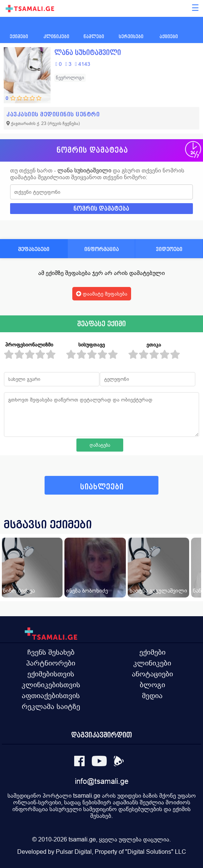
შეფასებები (34, 249)
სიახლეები (102, 487)
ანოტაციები (152, 674)
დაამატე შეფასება (102, 294)
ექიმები (152, 652)
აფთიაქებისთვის (51, 696)
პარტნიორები (51, 663)
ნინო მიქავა (19, 591)
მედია (152, 696)
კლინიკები (152, 663)
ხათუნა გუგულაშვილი (158, 591)
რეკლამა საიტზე (51, 706)
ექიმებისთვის (51, 674)
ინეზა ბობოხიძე (87, 591)
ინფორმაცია (101, 249)
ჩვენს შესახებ (51, 652)
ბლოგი (152, 685)
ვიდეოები (169, 249)
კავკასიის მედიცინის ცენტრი (53, 114)
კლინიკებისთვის (51, 685)
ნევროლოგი (70, 78)
